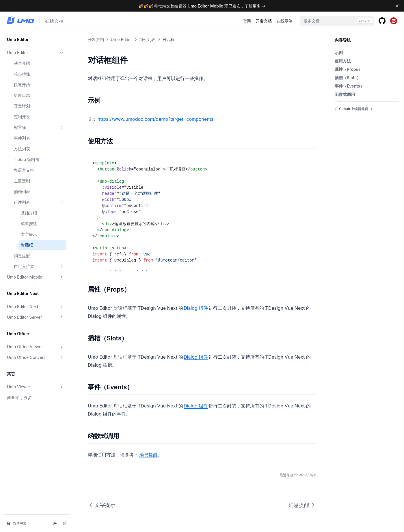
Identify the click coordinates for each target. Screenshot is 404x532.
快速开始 (22, 85)
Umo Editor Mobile (36, 277)
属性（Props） (348, 69)
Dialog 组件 (196, 308)
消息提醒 (22, 256)
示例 (339, 52)
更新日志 (22, 95)
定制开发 (22, 117)
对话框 (27, 245)
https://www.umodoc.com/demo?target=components (156, 119)
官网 (247, 21)
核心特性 (22, 74)
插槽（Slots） (348, 78)
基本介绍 (22, 63)
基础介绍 (29, 213)
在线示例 (284, 21)
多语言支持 (24, 170)
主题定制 (22, 181)
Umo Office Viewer (36, 347)
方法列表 (22, 149)
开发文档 (264, 21)
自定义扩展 (39, 266)
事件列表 (22, 138)
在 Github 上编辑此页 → (354, 109)
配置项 (39, 127)
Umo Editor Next (36, 307)
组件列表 (39, 202)
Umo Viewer (36, 387)
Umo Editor (36, 53)
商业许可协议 (19, 397)
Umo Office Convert (36, 357)
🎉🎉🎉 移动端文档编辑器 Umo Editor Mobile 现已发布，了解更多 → (202, 6)
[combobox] (337, 21)
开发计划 (22, 106)
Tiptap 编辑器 (27, 159)
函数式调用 (345, 94)
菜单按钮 (29, 224)
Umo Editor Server (36, 317)
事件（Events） (349, 86)
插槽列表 (22, 191)
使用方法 (343, 61)
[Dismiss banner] (397, 6)
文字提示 (29, 234)
